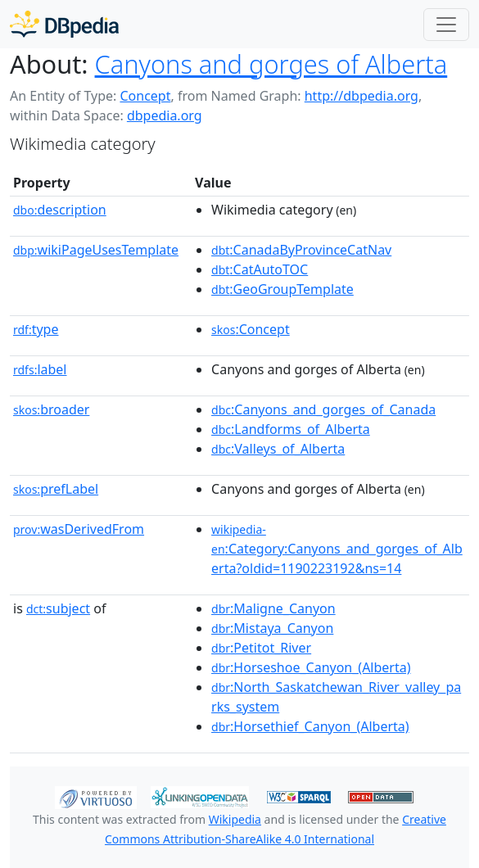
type (36, 329)
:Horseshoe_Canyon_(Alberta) (311, 667)
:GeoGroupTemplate (282, 289)
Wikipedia (235, 819)
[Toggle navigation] (446, 25)
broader (51, 409)
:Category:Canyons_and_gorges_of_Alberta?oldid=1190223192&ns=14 (337, 549)
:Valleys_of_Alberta (278, 449)
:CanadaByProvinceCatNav (301, 250)
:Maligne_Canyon (273, 608)
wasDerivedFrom (79, 529)
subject (58, 608)
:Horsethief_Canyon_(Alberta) (310, 726)
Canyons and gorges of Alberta (271, 64)
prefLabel (56, 489)
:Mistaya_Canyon (272, 628)
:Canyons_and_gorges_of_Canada (323, 409)
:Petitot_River (261, 648)
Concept (145, 96)
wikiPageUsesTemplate (96, 250)
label (40, 369)
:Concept (251, 329)
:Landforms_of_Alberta (291, 429)
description (60, 210)
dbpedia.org (165, 115)
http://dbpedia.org (362, 96)
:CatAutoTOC (260, 269)
